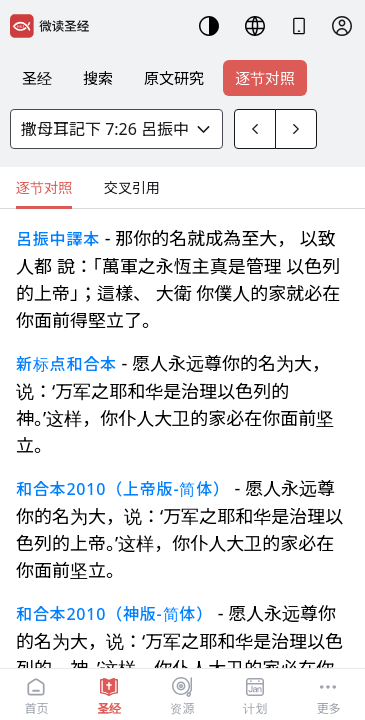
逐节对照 (265, 78)
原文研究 (174, 78)
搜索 (98, 78)
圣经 (37, 78)
